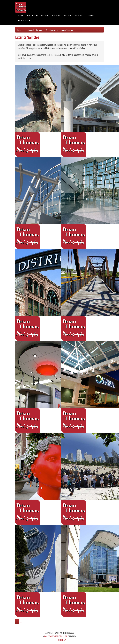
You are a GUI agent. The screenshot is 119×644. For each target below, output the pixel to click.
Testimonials (91, 15)
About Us (78, 15)
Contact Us (24, 20)
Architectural (51, 30)
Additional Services (61, 15)
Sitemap (62, 640)
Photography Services (37, 15)
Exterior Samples (66, 30)
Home (21, 15)
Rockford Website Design (56, 636)
